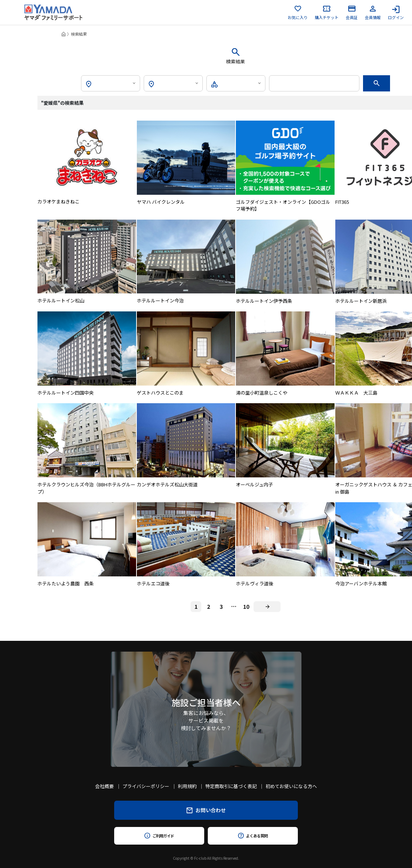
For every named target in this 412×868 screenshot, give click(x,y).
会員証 (352, 13)
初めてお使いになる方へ (291, 786)
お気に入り (298, 13)
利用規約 (187, 786)
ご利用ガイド (159, 836)
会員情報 (373, 13)
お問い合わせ (206, 810)
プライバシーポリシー (146, 786)
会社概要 (104, 786)
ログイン (396, 13)
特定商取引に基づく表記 (231, 786)
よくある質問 (253, 836)
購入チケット (327, 13)
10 (246, 606)
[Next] (267, 607)
